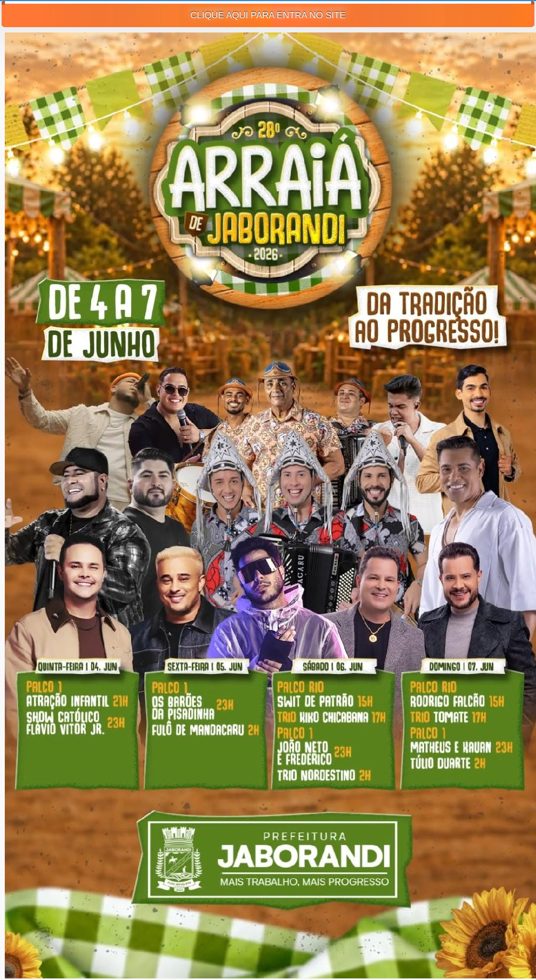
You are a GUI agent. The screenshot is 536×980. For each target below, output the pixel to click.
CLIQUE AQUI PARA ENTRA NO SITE (268, 15)
